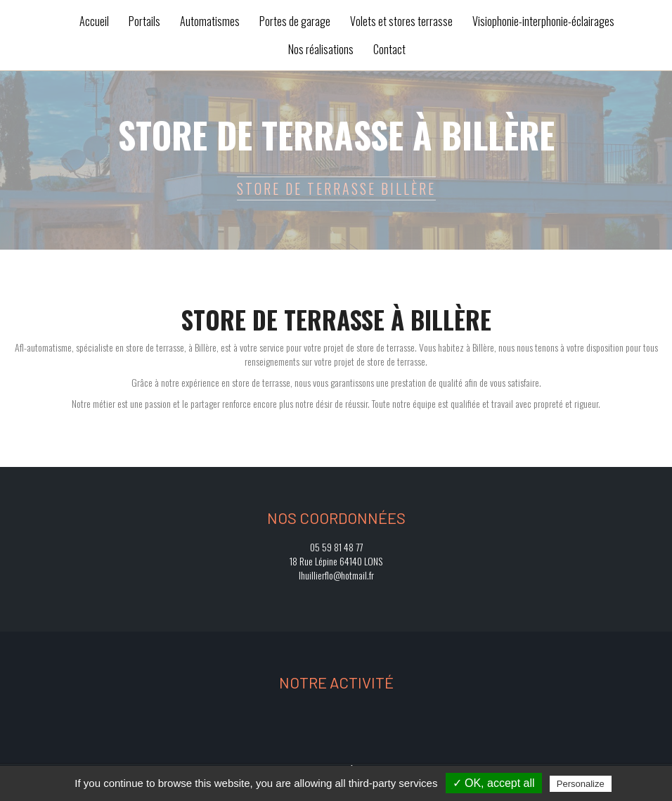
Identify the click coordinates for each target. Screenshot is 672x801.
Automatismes (210, 21)
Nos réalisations (321, 49)
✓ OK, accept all (494, 783)
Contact (389, 49)
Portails (144, 21)
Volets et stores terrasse (401, 21)
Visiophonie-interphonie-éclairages (543, 21)
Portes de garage (295, 21)
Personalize (581, 784)
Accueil (94, 21)
